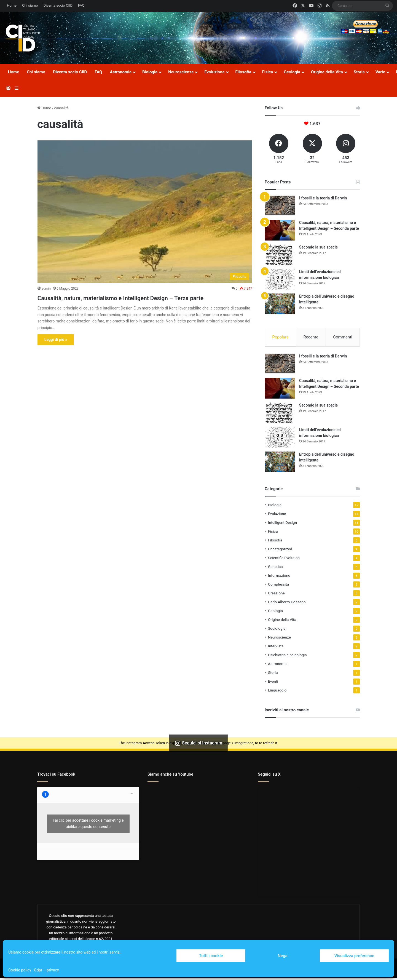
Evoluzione (214, 72)
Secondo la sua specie (318, 247)
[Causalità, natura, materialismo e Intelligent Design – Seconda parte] (280, 230)
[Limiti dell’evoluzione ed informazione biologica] (280, 279)
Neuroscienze (181, 72)
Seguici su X (269, 776)
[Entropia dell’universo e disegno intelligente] (280, 304)
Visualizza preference (354, 956)
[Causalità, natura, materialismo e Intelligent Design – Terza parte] (145, 212)
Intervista (276, 648)
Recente (311, 337)
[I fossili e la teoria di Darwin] (280, 206)
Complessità (278, 586)
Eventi (273, 683)
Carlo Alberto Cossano (287, 604)
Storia (359, 72)
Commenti (343, 337)
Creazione (276, 595)
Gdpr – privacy (46, 970)
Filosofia (243, 72)
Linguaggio (277, 692)
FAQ (81, 5)
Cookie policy (20, 970)
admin (46, 289)
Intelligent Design (282, 524)
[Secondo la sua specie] (280, 255)
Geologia (292, 72)
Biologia (150, 72)
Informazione (279, 577)
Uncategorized (280, 551)
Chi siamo (30, 5)
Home (12, 5)
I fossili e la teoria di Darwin (323, 198)
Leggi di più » (56, 349)
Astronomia (120, 72)
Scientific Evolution (284, 559)
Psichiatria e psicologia (287, 656)
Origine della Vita (327, 72)
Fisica (268, 72)
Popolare (280, 337)
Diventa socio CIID (58, 5)
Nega (282, 956)
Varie (380, 72)
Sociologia (277, 630)
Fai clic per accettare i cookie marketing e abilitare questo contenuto (88, 825)
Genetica (275, 568)
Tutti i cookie (211, 956)
